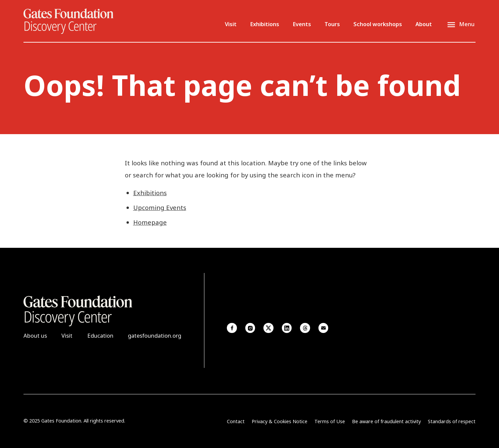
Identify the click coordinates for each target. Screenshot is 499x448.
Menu (467, 24)
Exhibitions (265, 24)
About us (35, 335)
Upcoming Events (160, 207)
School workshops (378, 24)
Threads (305, 328)
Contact (236, 421)
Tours (332, 24)
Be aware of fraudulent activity (386, 421)
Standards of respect (452, 421)
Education (100, 335)
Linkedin (287, 328)
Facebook (232, 328)
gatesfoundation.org (155, 335)
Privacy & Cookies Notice (280, 421)
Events (302, 24)
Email (323, 328)
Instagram (250, 328)
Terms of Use (330, 421)
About (424, 24)
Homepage (150, 222)
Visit (231, 24)
